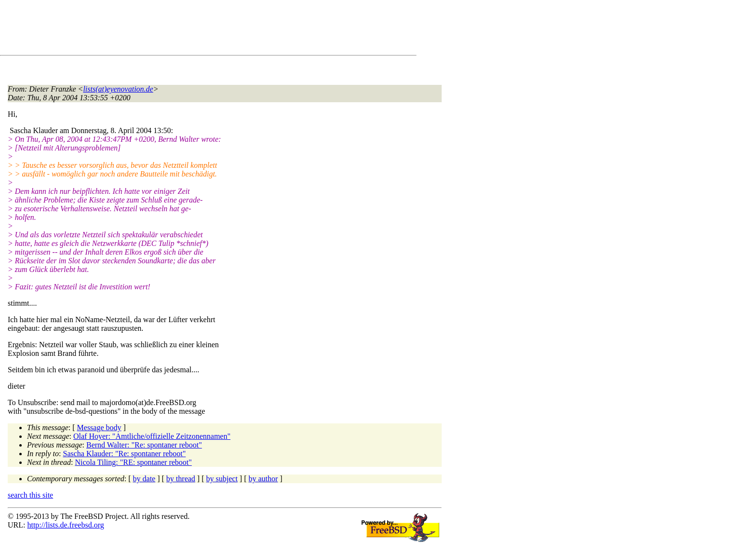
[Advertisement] (183, 29)
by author (263, 479)
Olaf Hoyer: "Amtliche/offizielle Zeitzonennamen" (152, 436)
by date (144, 479)
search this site (30, 495)
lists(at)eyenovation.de (118, 89)
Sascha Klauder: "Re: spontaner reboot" (125, 454)
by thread (181, 479)
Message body (99, 428)
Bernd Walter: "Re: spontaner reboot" (144, 445)
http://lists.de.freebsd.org (65, 525)
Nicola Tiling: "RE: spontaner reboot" (133, 462)
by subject (222, 479)
